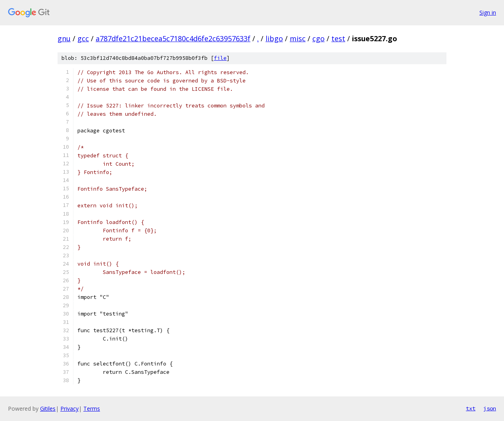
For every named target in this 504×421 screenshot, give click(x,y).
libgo (274, 38)
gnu (64, 38)
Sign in (488, 12)
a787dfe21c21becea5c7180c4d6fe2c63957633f (173, 38)
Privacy (69, 409)
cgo (318, 38)
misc (298, 38)
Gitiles (48, 409)
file (220, 58)
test (338, 38)
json (490, 408)
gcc (83, 38)
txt (471, 408)
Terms (92, 409)
